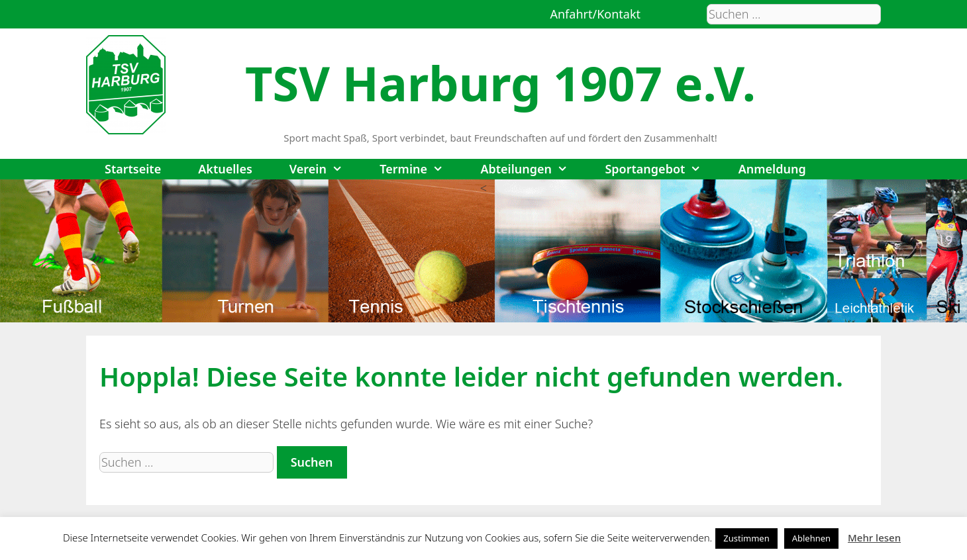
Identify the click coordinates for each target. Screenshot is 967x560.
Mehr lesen (874, 537)
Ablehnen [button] (811, 538)
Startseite (133, 169)
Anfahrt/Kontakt (595, 14)
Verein (325, 169)
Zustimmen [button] (746, 538)
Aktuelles (225, 169)
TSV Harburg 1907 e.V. (500, 83)
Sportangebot (662, 169)
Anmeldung (772, 169)
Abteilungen (533, 169)
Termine (421, 169)
